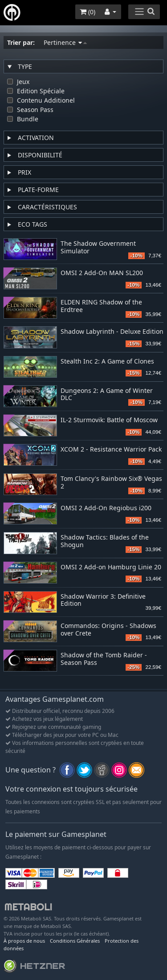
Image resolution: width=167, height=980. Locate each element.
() (88, 12)
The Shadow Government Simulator (98, 248)
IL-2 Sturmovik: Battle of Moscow (109, 420)
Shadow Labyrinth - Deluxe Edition (112, 332)
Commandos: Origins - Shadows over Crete (108, 630)
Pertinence (65, 42)
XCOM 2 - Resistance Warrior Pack (111, 450)
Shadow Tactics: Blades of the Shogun (105, 541)
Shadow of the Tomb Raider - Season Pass (104, 659)
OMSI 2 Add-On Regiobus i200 (106, 508)
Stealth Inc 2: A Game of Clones (107, 362)
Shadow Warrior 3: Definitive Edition (103, 600)
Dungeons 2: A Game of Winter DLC (107, 395)
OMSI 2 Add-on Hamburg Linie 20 (111, 567)
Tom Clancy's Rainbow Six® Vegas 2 (111, 483)
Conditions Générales (75, 941)
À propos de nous (24, 941)
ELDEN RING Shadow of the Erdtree (101, 306)
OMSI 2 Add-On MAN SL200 (102, 273)
